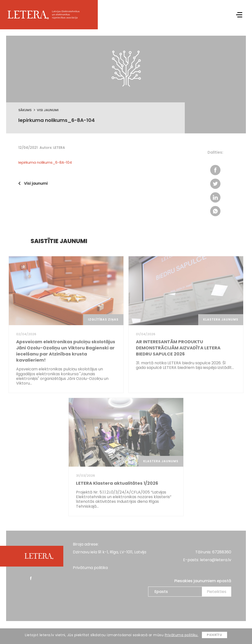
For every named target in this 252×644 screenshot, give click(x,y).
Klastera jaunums (221, 319)
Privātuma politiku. (182, 635)
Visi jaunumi (48, 110)
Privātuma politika (90, 568)
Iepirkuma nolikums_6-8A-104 (45, 162)
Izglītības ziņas (103, 319)
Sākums (25, 110)
